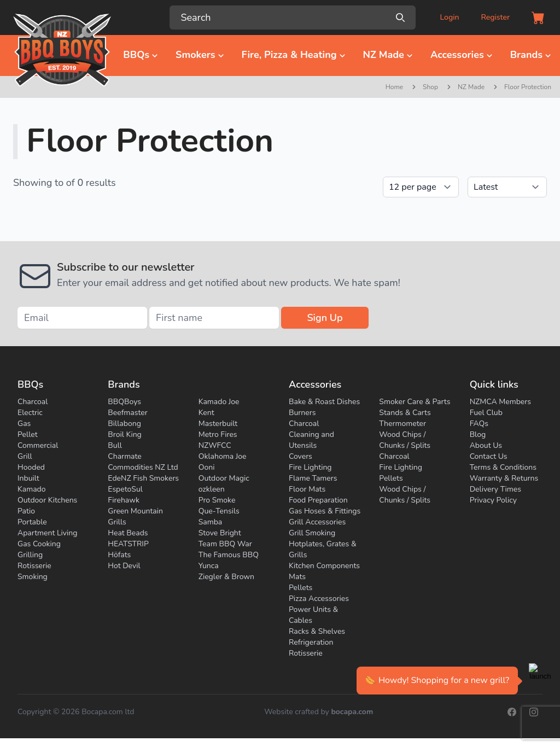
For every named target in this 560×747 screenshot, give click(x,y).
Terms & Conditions (503, 467)
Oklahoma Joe (223, 456)
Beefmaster (127, 413)
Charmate (125, 456)
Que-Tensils (219, 511)
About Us (486, 445)
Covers (301, 456)
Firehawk (124, 500)
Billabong (124, 424)
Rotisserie (34, 566)
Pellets (301, 588)
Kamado (32, 489)
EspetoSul (125, 489)
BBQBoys (124, 402)
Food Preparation (318, 500)
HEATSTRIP (128, 544)
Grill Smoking (312, 533)
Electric (30, 413)
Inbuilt (28, 478)
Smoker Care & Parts (415, 402)
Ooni (207, 467)
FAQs (479, 424)
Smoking (33, 577)
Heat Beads (128, 533)
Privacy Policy (493, 500)
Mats (297, 577)
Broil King (125, 434)
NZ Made (471, 87)
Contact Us (489, 456)
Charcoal (33, 402)
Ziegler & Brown (226, 577)
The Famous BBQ (229, 555)
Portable (32, 522)
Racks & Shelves (317, 631)
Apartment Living (47, 533)
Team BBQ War (225, 544)
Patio (26, 511)
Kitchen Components (324, 566)
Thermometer (402, 424)
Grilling (30, 555)
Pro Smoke (217, 500)
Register (495, 17)
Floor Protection (528, 87)
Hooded (31, 467)
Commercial (38, 445)
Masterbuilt (218, 424)
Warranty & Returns (504, 478)
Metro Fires (218, 434)
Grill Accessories (317, 522)
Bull (115, 445)
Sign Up (325, 318)
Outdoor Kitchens (47, 500)
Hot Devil (124, 566)
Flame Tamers (313, 478)
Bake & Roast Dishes (324, 402)
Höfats (119, 555)
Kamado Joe (219, 402)
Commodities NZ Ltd (143, 467)
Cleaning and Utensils (311, 440)
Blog (478, 434)
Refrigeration (311, 642)
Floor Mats (307, 489)
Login (449, 17)
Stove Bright (220, 533)
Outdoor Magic (224, 478)
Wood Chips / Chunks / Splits (405, 440)
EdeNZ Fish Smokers (143, 478)
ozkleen (212, 489)
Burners (302, 413)
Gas (24, 424)
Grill (25, 456)
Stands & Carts (405, 413)
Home (394, 87)
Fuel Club (486, 413)
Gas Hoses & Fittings (325, 511)
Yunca (209, 566)
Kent (206, 413)
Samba (211, 522)
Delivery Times (495, 489)
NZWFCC (215, 445)
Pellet (28, 434)
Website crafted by (319, 712)
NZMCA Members (500, 402)
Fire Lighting (310, 467)
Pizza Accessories (319, 599)
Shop (430, 87)
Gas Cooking (39, 544)
